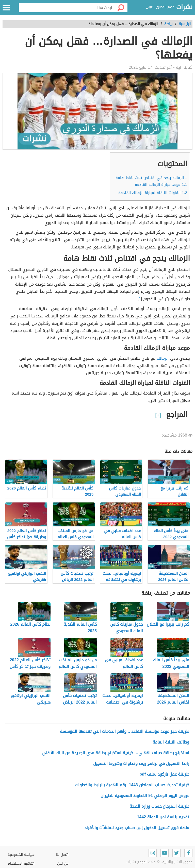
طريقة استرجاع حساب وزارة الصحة (159, 806)
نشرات (184, 7)
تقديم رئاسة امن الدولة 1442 (163, 817)
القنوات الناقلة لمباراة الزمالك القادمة (153, 193)
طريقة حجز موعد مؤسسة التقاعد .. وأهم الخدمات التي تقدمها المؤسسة (125, 731)
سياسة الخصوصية (21, 855)
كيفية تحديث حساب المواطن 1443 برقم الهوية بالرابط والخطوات (132, 785)
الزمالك (163, 358)
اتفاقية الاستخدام (21, 864)
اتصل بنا (62, 855)
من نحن (63, 864)
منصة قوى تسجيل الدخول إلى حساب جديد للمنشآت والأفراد (137, 828)
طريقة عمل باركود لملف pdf (164, 774)
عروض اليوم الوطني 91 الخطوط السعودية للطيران (145, 796)
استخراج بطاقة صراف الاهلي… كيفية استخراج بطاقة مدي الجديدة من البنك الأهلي (116, 753)
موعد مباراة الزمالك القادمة (161, 185)
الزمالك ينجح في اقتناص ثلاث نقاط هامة (151, 178)
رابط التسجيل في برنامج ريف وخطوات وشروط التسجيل (141, 764)
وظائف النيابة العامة (171, 742)
